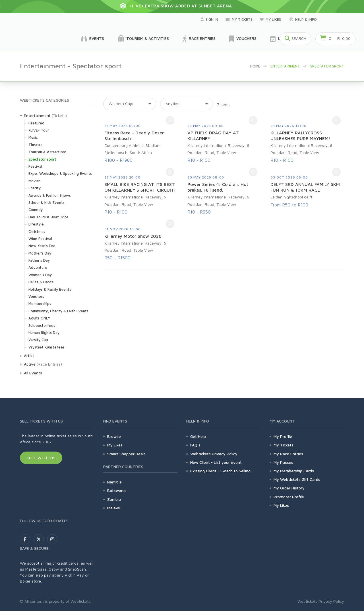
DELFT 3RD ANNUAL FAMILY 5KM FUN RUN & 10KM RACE (305, 187)
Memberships (40, 304)
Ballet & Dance (41, 282)
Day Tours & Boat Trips (48, 217)
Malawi (113, 508)
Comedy (36, 210)
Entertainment (37, 115)
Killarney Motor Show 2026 (133, 236)
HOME (255, 66)
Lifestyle (36, 224)
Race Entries (199, 39)
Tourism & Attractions (47, 152)
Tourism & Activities (143, 39)
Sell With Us (41, 458)
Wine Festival (40, 239)
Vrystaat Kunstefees (46, 347)
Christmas (37, 231)
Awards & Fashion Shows (50, 195)
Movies (35, 181)
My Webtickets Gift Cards (297, 479)
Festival (35, 166)
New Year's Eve (42, 246)
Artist (29, 355)
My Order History (289, 488)
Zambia (114, 499)
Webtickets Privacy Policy (214, 454)
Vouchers (243, 39)
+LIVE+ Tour (39, 130)
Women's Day (40, 275)
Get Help (198, 436)
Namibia (114, 482)
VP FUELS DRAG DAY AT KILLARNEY (213, 136)
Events (92, 39)
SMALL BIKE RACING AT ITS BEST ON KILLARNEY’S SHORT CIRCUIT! (140, 187)
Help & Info (303, 19)
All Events (33, 373)
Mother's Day (40, 253)
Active (30, 364)
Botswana (116, 490)
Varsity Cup (38, 340)
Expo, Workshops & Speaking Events (60, 173)
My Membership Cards (294, 471)
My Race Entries (288, 454)
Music (33, 137)
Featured (36, 123)
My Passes (283, 462)
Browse (114, 436)
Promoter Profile (289, 497)
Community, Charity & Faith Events (58, 311)
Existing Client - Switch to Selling (220, 471)
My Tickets (239, 19)
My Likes (271, 19)
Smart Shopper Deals (126, 454)
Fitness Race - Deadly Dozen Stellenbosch (135, 136)
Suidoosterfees (42, 325)
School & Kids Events (46, 202)
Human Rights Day (44, 333)
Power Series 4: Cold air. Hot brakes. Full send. (218, 187)
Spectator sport (42, 159)
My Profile (283, 436)
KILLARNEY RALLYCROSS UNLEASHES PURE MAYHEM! (300, 136)
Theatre (36, 145)
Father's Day (39, 260)
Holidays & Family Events (50, 289)
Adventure (38, 267)
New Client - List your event (216, 462)
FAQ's (195, 445)
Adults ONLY (39, 318)
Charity (35, 188)
